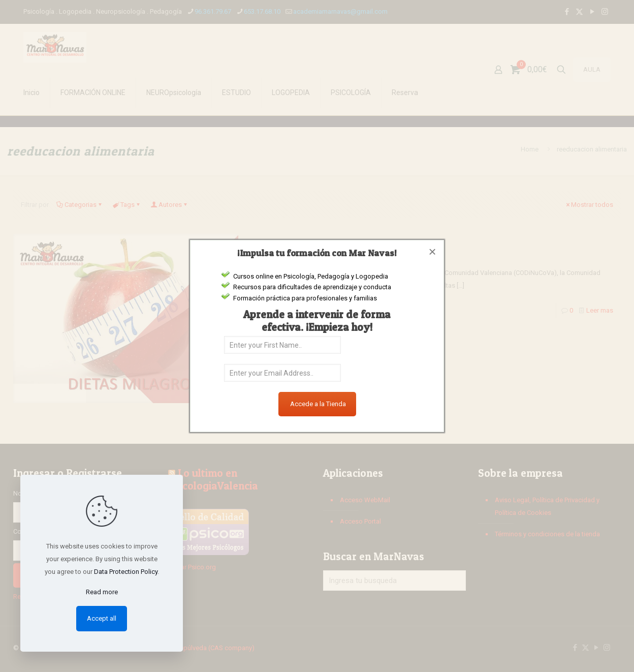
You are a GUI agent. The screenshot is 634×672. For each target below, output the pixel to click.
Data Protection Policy (126, 572)
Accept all (102, 618)
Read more (102, 592)
